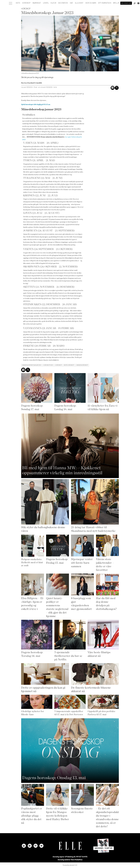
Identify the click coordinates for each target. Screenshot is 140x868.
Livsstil (46, 3)
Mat (72, 3)
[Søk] (135, 3)
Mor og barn (91, 3)
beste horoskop (69, 365)
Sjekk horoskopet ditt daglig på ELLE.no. (36, 104)
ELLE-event (79, 3)
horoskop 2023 (48, 365)
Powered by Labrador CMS (70, 865)
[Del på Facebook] (113, 88)
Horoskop (26, 3)
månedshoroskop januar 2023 (32, 365)
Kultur (53, 3)
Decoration (63, 3)
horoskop (59, 365)
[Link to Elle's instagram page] (24, 846)
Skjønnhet (37, 3)
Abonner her (126, 3)
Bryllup (116, 3)
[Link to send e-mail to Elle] (41, 846)
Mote (18, 3)
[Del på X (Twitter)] (117, 88)
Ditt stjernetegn (105, 3)
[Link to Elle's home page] (70, 846)
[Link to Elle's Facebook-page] (30, 846)
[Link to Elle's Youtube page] (36, 846)
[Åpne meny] (11, 3)
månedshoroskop (82, 365)
